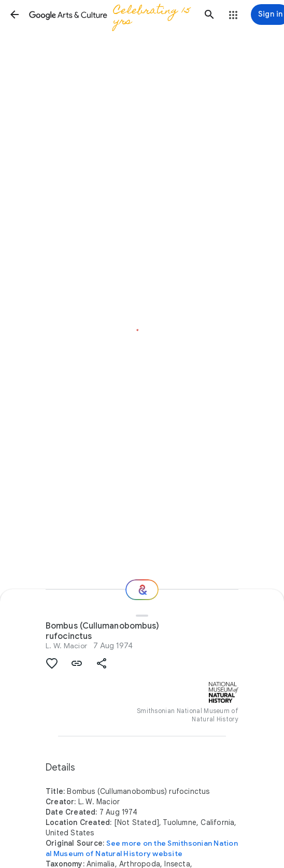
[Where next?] (142, 590)
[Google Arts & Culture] (112, 15)
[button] (15, 15)
